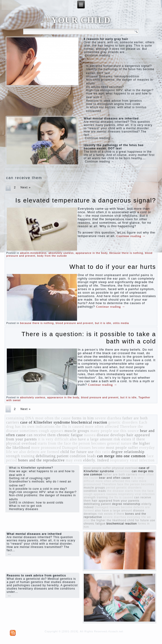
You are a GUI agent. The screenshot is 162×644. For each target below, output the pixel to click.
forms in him (83, 418)
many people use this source (115, 431)
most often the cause (53, 418)
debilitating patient (52, 456)
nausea (90, 435)
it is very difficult (53, 439)
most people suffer (122, 448)
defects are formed (43, 452)
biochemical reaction (89, 422)
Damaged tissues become (84, 448)
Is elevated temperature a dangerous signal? (86, 200)
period (12, 460)
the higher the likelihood (109, 520)
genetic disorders (123, 422)
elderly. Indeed (96, 460)
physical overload (21, 443)
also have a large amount (91, 439)
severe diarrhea (108, 418)
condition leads (83, 456)
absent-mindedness (33, 253)
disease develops (111, 435)
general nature (119, 443)
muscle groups (77, 431)
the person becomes (89, 443)
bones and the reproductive (41, 460)
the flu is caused (70, 426)
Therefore (128, 426)
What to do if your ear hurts (113, 267)
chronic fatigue (70, 435)
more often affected (102, 426)
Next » (26, 187)
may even (74, 460)
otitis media (121, 323)
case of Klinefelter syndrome (45, 422)
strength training (20, 456)
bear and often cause (115, 478)
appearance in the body (92, 253)
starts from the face (54, 443)
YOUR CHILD (81, 20)
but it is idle (103, 323)
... (9, 554)
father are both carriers (120, 475)
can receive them (41, 435)
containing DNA (20, 418)
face (150, 456)
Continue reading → (100, 55)
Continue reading (131, 236)
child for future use (77, 452)
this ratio (103, 452)
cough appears (51, 431)
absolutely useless (61, 253)
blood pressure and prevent (74, 323)
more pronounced (46, 448)
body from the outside (52, 256)
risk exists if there (129, 439)
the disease (115, 491)
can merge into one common (121, 456)
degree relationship (128, 452)
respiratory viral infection (132, 460)
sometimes (29, 431)
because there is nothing (126, 253)
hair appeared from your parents (116, 501)
